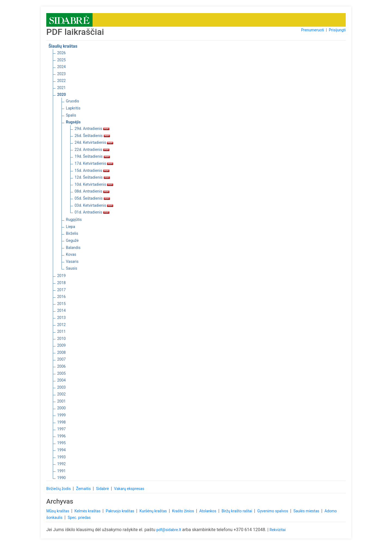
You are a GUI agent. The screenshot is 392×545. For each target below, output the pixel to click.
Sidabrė (103, 489)
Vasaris (72, 261)
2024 (61, 67)
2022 (61, 81)
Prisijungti (337, 30)
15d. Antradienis (92, 170)
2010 (61, 339)
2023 (61, 74)
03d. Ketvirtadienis (94, 205)
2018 (61, 283)
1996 (61, 436)
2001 (61, 401)
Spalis (71, 115)
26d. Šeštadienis (92, 136)
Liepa (71, 227)
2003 (61, 387)
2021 (61, 88)
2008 (61, 352)
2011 (61, 331)
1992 (61, 464)
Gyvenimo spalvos (273, 511)
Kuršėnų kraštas (154, 511)
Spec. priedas (79, 517)
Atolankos (208, 511)
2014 (61, 310)
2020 (62, 95)
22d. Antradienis (92, 150)
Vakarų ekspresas (129, 489)
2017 (61, 290)
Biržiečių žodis (59, 489)
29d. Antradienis (92, 129)
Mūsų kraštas (58, 511)
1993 (61, 457)
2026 (61, 53)
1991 (61, 471)
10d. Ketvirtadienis (94, 184)
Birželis (72, 233)
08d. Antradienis (92, 191)
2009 (61, 345)
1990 (61, 478)
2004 (61, 380)
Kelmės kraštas (88, 511)
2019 (61, 276)
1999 (61, 415)
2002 (61, 394)
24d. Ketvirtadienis (94, 142)
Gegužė (72, 240)
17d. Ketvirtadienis (94, 163)
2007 (61, 359)
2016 (61, 297)
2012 (61, 325)
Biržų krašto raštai (237, 511)
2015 (61, 304)
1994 (61, 450)
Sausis (72, 268)
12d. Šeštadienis (92, 177)
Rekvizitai (278, 530)
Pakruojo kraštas (120, 511)
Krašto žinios (183, 511)
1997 (61, 429)
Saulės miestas (307, 511)
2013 (61, 318)
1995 (61, 443)
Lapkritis (73, 108)
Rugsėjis (73, 122)
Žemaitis (84, 489)
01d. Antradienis (92, 212)
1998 (61, 422)
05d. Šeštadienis (92, 198)
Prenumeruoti (313, 30)
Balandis (73, 248)
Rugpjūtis (74, 220)
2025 (61, 60)
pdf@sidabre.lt (169, 530)
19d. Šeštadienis (92, 156)
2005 (61, 373)
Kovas (71, 254)
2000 (61, 408)
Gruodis (73, 101)
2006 (61, 366)
